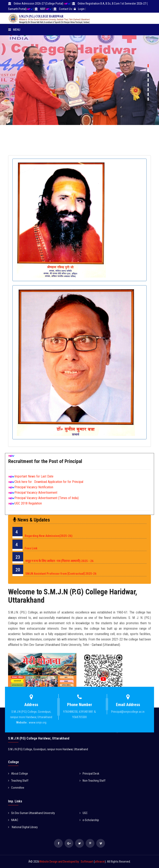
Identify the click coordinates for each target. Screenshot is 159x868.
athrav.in (100, 862)
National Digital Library (23, 827)
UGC (84, 813)
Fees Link (31, 548)
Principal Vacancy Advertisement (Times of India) (47, 498)
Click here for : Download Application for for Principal (49, 482)
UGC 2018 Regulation (28, 503)
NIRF (43, 9)
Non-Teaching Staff (92, 781)
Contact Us (66, 9)
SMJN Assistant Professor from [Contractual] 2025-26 (61, 574)
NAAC (13, 820)
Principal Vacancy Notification (34, 487)
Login (81, 9)
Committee (16, 788)
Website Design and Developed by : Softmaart (66, 862)
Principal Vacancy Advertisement (36, 493)
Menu (14, 30)
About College (18, 774)
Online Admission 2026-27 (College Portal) (39, 4)
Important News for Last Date (34, 476)
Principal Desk (89, 774)
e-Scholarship (89, 820)
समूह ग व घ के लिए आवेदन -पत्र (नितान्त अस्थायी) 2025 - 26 (59, 561)
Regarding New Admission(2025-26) (49, 536)
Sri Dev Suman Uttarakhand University (31, 813)
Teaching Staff (18, 781)
